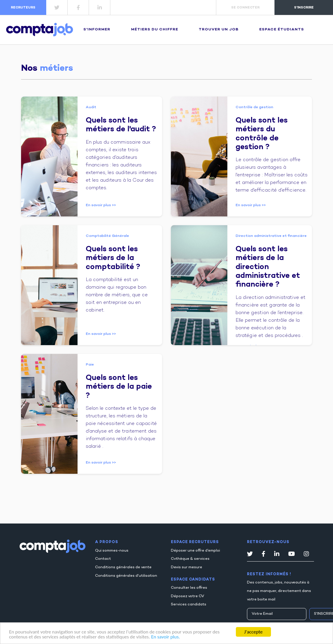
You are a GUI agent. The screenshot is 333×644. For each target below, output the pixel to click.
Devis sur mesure (187, 567)
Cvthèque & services (190, 559)
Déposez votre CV (188, 596)
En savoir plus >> (101, 205)
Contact (103, 559)
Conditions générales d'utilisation (126, 576)
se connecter (245, 8)
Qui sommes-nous (112, 551)
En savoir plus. (165, 637)
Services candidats (189, 605)
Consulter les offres (189, 588)
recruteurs (23, 8)
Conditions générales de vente (123, 567)
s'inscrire (304, 8)
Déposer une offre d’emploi (195, 551)
